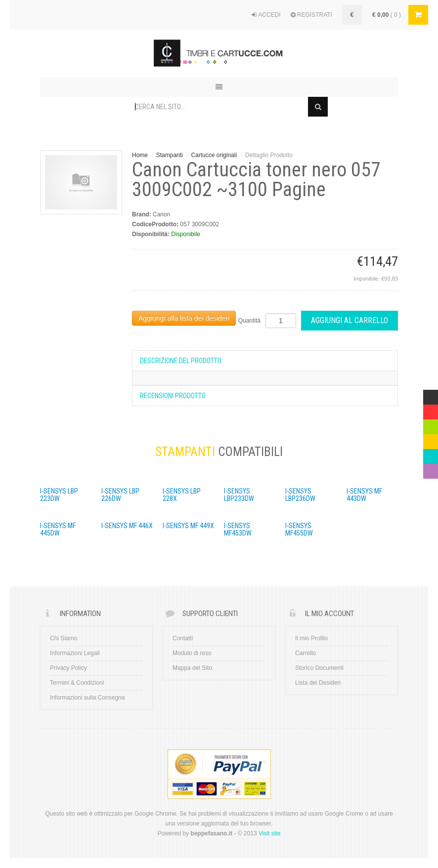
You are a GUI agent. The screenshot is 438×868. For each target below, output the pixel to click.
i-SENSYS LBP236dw (300, 495)
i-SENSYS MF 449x (188, 526)
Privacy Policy (68, 668)
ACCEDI (266, 15)
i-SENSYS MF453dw (238, 529)
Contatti (183, 638)
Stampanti (170, 155)
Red (429, 410)
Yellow (431, 439)
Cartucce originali (214, 155)
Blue (429, 454)
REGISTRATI (311, 15)
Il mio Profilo (311, 638)
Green (431, 424)
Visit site (269, 833)
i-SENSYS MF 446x (127, 526)
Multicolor (431, 395)
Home (140, 155)
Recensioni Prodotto (173, 396)
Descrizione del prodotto (181, 361)
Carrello (306, 653)
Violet (431, 469)
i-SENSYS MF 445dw (58, 529)
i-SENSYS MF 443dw (364, 495)
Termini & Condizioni (77, 683)
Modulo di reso (192, 653)
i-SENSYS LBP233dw (239, 495)
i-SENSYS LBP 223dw (59, 495)
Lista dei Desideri (318, 683)
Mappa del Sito (192, 668)
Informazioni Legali (75, 653)
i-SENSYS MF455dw (299, 529)
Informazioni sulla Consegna (87, 698)
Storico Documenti (319, 668)
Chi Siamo (64, 638)
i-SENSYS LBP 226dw (120, 495)
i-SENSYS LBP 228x (182, 495)
